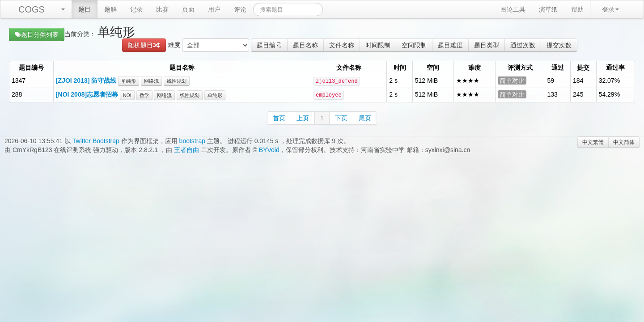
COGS (32, 9)
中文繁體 (593, 142)
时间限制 (378, 45)
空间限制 (414, 45)
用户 (214, 9)
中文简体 (624, 142)
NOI (127, 95)
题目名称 (305, 45)
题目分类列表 (37, 34)
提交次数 (559, 45)
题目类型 (487, 45)
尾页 (365, 118)
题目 (85, 9)
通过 (558, 68)
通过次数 (523, 45)
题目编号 (269, 45)
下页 (341, 118)
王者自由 (186, 150)
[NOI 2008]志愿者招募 (87, 94)
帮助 (577, 9)
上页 (303, 118)
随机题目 (144, 45)
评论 (240, 9)
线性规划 (177, 81)
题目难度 (450, 45)
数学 (144, 95)
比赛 (162, 9)
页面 (188, 9)
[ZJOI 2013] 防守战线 (86, 80)
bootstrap (192, 141)
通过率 (615, 68)
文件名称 (342, 45)
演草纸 (548, 9)
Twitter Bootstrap (96, 141)
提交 (583, 68)
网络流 (151, 81)
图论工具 (513, 9)
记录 (136, 9)
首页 (279, 118)
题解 (110, 9)
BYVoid (269, 150)
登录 (610, 9)
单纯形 (129, 81)
